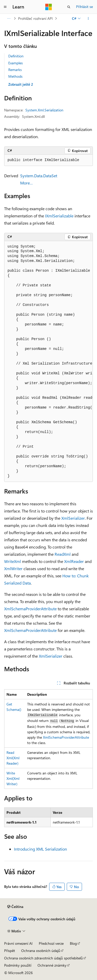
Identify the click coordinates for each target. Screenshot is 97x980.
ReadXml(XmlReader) (13, 758)
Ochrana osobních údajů (41, 951)
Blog (73, 943)
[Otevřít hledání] (69, 7)
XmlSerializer (73, 518)
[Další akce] (88, 19)
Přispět (10, 951)
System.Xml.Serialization (44, 110)
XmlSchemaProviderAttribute (30, 609)
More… (27, 183)
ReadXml (63, 554)
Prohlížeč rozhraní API (35, 18)
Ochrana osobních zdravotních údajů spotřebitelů (43, 958)
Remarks (15, 70)
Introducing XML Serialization (40, 849)
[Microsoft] (49, 7)
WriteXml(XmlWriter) (13, 778)
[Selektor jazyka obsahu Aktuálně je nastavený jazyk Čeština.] (15, 907)
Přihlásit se (84, 7)
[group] (48, 361)
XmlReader (74, 561)
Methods (15, 76)
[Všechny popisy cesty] (9, 19)
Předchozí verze (51, 943)
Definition (16, 56)
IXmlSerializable (59, 216)
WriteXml (13, 561)
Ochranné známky (52, 965)
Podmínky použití (18, 965)
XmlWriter (13, 568)
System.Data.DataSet (39, 176)
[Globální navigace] (5, 7)
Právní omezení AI (18, 943)
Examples (16, 63)
